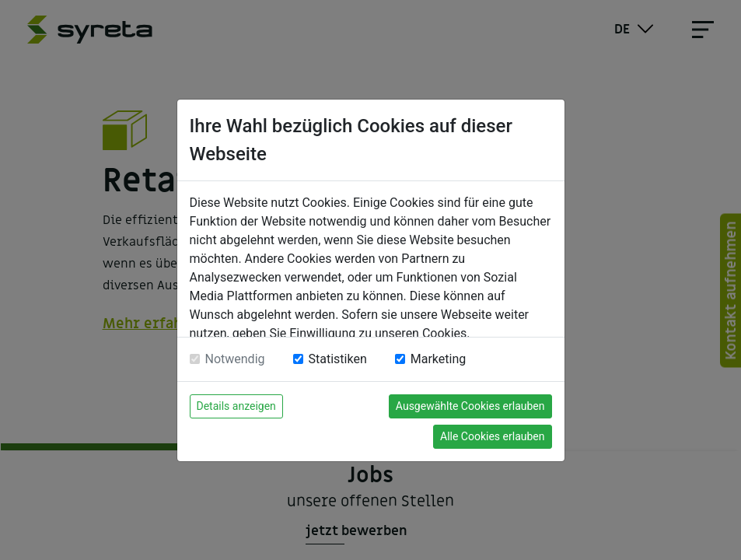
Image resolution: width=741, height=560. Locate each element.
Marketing (438, 359)
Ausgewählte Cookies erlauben (470, 406)
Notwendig (235, 359)
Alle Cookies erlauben (492, 436)
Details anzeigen (236, 406)
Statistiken (338, 359)
